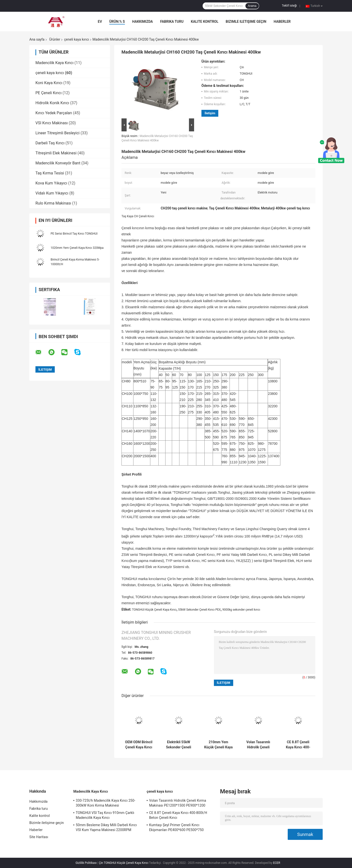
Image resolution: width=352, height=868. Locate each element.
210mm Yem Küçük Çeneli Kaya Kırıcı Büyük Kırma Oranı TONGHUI (218, 745)
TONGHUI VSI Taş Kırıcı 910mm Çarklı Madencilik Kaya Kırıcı (105, 815)
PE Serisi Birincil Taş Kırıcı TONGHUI (74, 234)
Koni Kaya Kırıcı (49, 83)
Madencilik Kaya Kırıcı (55, 63)
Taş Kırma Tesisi (50, 173)
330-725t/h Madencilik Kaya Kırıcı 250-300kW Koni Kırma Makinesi (106, 803)
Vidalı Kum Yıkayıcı (52, 193)
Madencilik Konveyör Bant (58, 163)
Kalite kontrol (205, 22)
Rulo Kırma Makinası (53, 203)
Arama (252, 6)
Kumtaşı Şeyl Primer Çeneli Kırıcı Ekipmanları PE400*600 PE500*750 (176, 827)
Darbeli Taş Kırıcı (50, 143)
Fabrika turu (172, 22)
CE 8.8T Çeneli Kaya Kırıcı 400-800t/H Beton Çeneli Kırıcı (298, 745)
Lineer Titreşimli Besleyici (57, 133)
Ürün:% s (117, 22)
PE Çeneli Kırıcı (49, 93)
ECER (277, 863)
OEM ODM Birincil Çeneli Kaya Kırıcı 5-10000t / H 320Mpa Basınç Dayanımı (139, 745)
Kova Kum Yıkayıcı (51, 183)
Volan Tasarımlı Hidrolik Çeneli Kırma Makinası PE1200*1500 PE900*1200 (258, 745)
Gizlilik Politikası (86, 863)
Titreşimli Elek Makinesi (56, 153)
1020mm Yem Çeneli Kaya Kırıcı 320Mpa (77, 248)
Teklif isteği (289, 6)
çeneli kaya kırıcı (77, 39)
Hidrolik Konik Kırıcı (52, 103)
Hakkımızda (143, 22)
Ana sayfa (37, 39)
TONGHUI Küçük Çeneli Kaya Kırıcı (154, 610)
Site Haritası (39, 837)
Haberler (282, 22)
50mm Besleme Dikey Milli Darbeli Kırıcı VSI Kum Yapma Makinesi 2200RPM (106, 827)
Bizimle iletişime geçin (246, 22)
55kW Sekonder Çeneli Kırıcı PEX (199, 610)
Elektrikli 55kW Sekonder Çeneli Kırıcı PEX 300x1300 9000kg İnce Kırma (178, 745)
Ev (100, 22)
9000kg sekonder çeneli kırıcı (241, 610)
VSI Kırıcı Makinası (52, 123)
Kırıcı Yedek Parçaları (54, 113)
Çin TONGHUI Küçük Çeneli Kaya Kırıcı (123, 863)
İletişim (210, 113)
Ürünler (55, 39)
